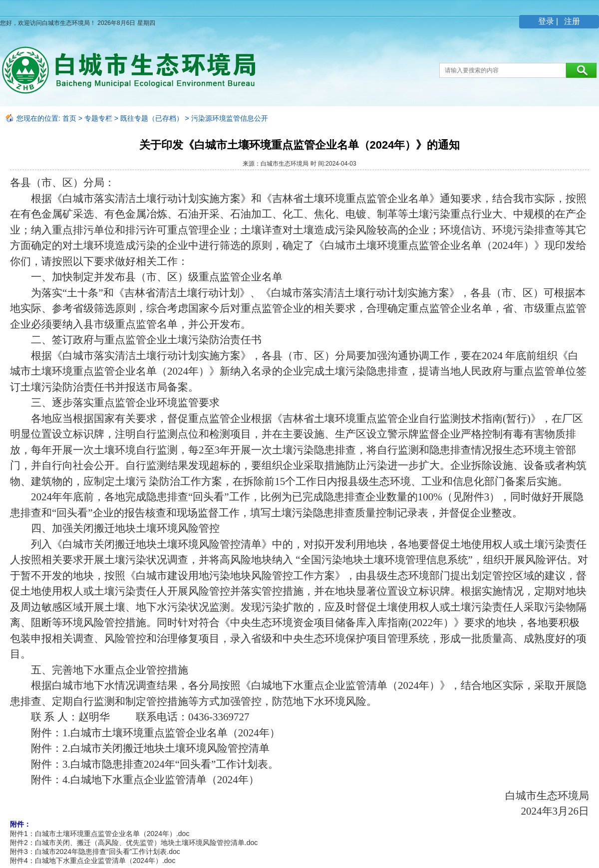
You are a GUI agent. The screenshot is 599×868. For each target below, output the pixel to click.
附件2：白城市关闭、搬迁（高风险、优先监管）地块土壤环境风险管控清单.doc (134, 843)
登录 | (549, 21)
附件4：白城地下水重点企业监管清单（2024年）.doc (93, 861)
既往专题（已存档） (152, 118)
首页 (69, 118)
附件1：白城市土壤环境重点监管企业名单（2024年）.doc (100, 834)
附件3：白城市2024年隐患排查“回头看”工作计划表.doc (95, 852)
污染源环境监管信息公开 (230, 118)
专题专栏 (98, 118)
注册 (571, 21)
